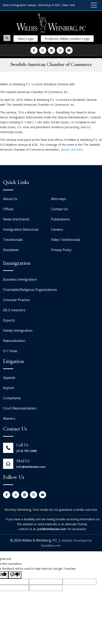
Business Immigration (20, 279)
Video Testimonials (66, 240)
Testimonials (13, 240)
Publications (60, 219)
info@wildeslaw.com (31, 467)
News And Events (16, 219)
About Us (10, 199)
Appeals (9, 378)
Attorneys (59, 199)
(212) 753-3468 (26, 451)
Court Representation (20, 408)
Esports (9, 320)
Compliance (12, 398)
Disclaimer (11, 250)
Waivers (9, 418)
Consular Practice (16, 300)
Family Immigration (18, 330)
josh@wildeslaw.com (52, 529)
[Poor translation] (15, 575)
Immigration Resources (21, 229)
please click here (72, 150)
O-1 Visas (10, 351)
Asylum (9, 388)
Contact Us (59, 209)
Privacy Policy (61, 250)
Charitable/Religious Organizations (30, 290)
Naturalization (14, 341)
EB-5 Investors (14, 310)
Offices (8, 209)
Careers (57, 229)
